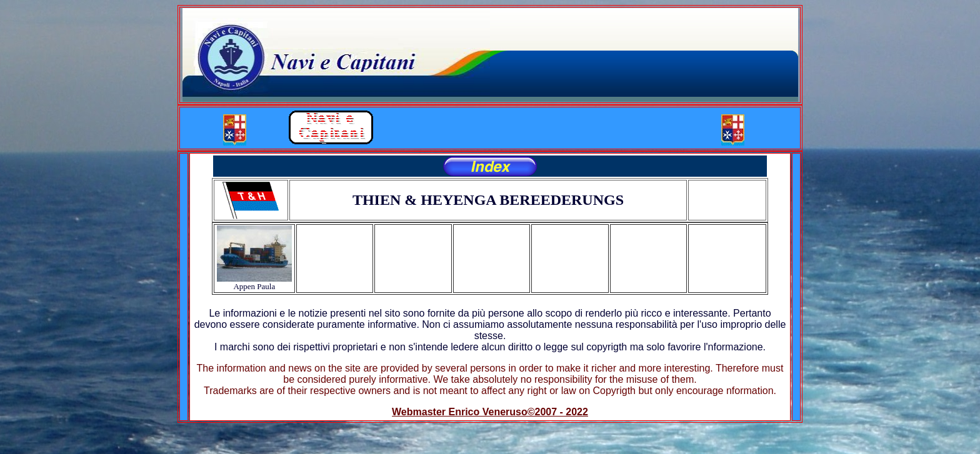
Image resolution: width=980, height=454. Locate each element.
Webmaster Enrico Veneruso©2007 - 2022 (490, 412)
